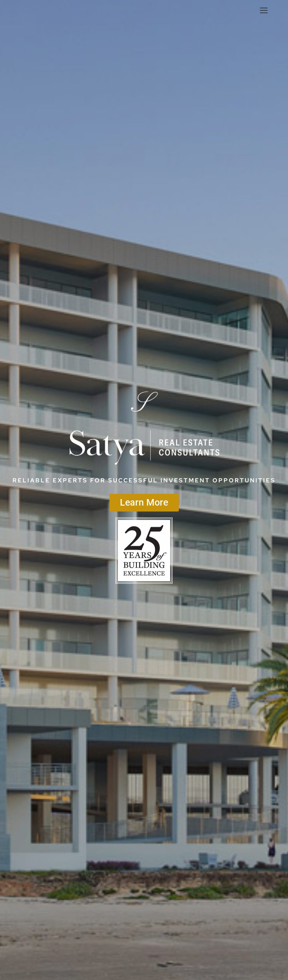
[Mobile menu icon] (264, 10)
